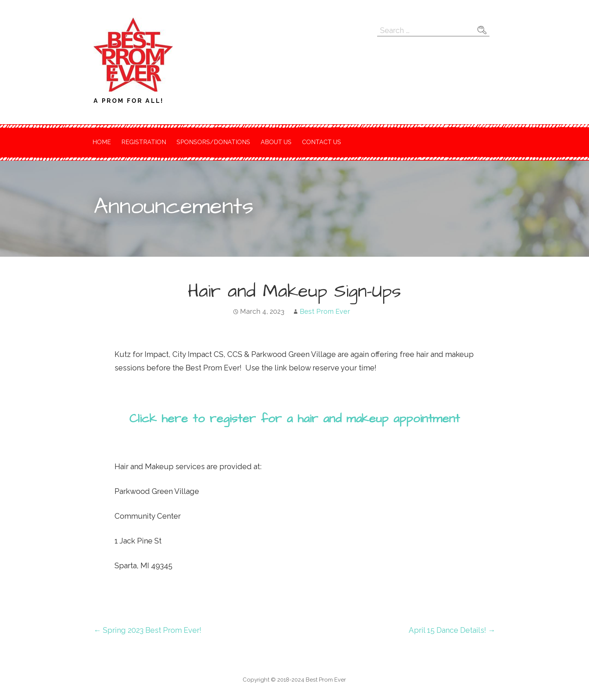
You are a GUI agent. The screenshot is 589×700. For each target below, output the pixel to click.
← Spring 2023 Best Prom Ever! (147, 630)
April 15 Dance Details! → (452, 630)
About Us (276, 142)
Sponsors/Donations (213, 142)
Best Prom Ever (325, 311)
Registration (144, 142)
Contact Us (322, 142)
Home (102, 142)
